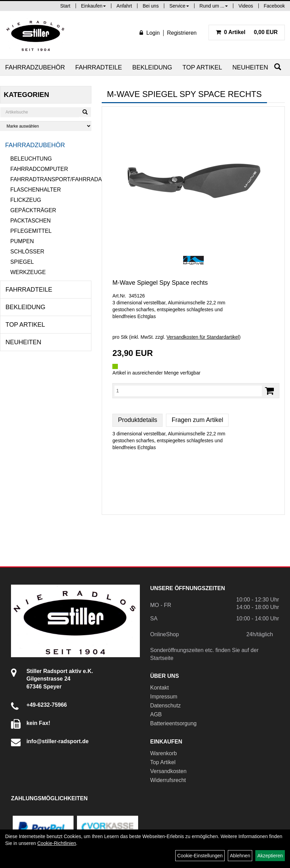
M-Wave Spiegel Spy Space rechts (160, 283)
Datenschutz (165, 706)
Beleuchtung (31, 159)
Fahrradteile (99, 67)
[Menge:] (188, 391)
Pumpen (22, 241)
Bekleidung (152, 67)
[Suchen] (278, 67)
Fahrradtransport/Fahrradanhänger (51, 179)
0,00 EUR (247, 32)
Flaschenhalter (36, 190)
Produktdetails (137, 420)
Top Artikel (202, 67)
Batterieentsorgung (173, 723)
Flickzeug (26, 200)
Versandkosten (168, 771)
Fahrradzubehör (35, 67)
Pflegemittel (31, 231)
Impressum (164, 697)
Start (65, 6)
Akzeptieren (270, 856)
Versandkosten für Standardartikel (203, 337)
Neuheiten (250, 67)
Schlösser (27, 252)
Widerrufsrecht (168, 780)
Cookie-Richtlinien (57, 843)
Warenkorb (164, 753)
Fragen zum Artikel (197, 420)
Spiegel (22, 262)
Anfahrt (124, 6)
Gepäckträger (33, 210)
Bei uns (151, 6)
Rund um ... (214, 6)
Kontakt (159, 688)
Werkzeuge (28, 272)
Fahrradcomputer (39, 169)
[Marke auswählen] (46, 126)
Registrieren (182, 33)
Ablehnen (240, 856)
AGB (156, 714)
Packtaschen (31, 221)
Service (179, 6)
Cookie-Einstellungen (200, 856)
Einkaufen (93, 6)
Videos (246, 6)
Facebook (274, 6)
